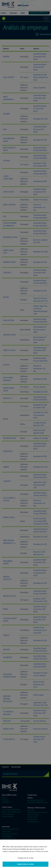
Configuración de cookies (25, 860)
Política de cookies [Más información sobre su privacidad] (42, 853)
